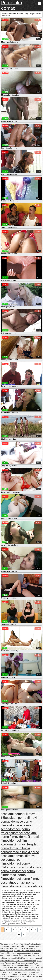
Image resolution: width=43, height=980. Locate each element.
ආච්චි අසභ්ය (13, 979)
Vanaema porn (15, 974)
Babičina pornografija (29, 967)
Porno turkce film (20, 948)
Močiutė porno (6, 965)
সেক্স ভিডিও (9, 951)
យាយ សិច (26, 961)
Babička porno (15, 967)
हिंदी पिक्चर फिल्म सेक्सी (8, 958)
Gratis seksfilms (34, 951)
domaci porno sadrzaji (26, 886)
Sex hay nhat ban (35, 944)
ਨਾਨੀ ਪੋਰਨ (18, 961)
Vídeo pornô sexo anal (33, 946)
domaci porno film (17, 867)
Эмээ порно (21, 963)
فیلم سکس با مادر (7, 948)
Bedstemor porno (18, 965)
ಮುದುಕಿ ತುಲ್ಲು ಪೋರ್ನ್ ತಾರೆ (31, 955)
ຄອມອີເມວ (29, 977)
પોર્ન (20, 955)
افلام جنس (20, 946)
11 (40, 930)
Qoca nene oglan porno (26, 972)
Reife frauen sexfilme (8, 946)
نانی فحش (38, 958)
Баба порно (30, 965)
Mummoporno (26, 953)
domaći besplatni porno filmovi (19, 835)
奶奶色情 (33, 961)
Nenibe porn (38, 977)
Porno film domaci (12, 5)
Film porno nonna (7, 944)
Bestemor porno (30, 970)
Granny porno (23, 979)
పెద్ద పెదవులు (21, 958)
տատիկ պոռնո (21, 951)
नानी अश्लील (4, 979)
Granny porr (15, 953)
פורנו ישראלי (36, 974)
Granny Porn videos (21, 944)
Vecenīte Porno (32, 963)
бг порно (35, 953)
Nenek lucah (19, 970)
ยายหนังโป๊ (10, 970)
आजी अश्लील (30, 958)
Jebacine (14, 972)
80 (19, 934)
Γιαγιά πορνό (26, 974)
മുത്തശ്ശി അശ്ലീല (7, 961)
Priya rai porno (19, 977)
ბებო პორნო (5, 953)
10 (35, 930)
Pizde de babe (10, 963)
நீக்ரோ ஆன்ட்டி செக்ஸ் (9, 955)
